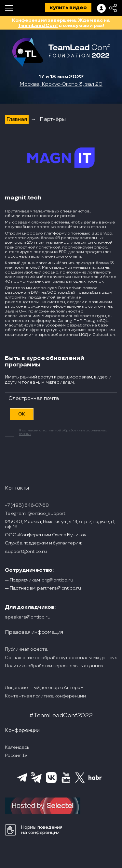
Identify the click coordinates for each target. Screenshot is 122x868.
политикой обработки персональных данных (63, 432)
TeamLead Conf (38, 26)
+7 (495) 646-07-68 (27, 505)
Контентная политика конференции (45, 696)
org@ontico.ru (57, 580)
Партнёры (53, 119)
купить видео (68, 8)
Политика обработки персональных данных (54, 666)
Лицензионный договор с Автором (44, 688)
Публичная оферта (26, 649)
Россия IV (16, 755)
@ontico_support (46, 513)
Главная (17, 119)
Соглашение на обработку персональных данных (61, 658)
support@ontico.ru (26, 551)
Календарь (17, 747)
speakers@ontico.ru (27, 617)
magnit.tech (23, 198)
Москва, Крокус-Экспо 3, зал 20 (61, 84)
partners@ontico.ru (59, 588)
